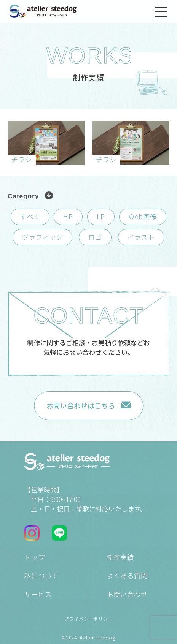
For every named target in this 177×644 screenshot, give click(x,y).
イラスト (141, 237)
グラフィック (42, 237)
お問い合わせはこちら (81, 405)
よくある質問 (127, 575)
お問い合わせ (127, 594)
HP (68, 216)
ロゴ (95, 237)
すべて (30, 216)
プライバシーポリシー (88, 619)
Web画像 (143, 216)
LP (101, 216)
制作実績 (120, 557)
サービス (38, 594)
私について (41, 575)
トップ (35, 557)
